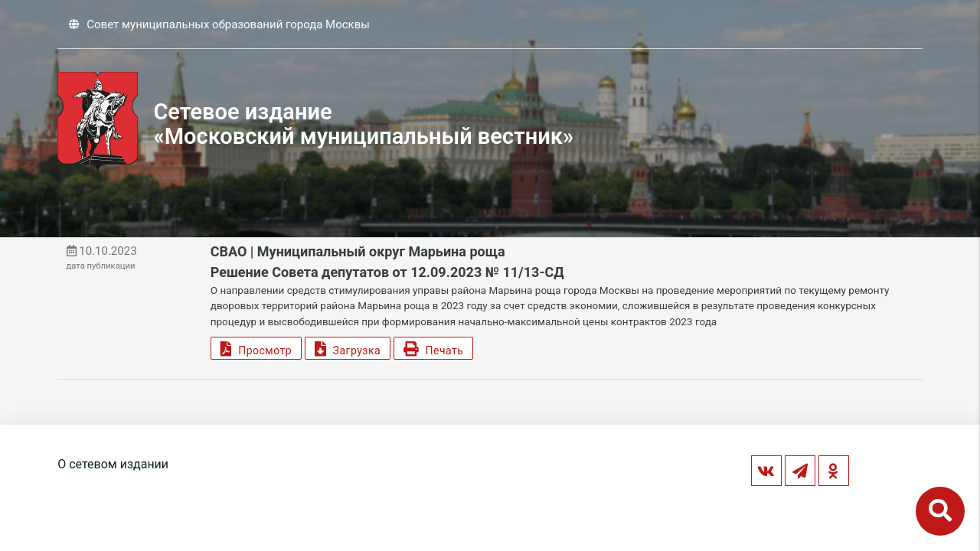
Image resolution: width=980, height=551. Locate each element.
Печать (433, 349)
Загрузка (348, 349)
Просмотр (256, 349)
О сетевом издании (113, 464)
